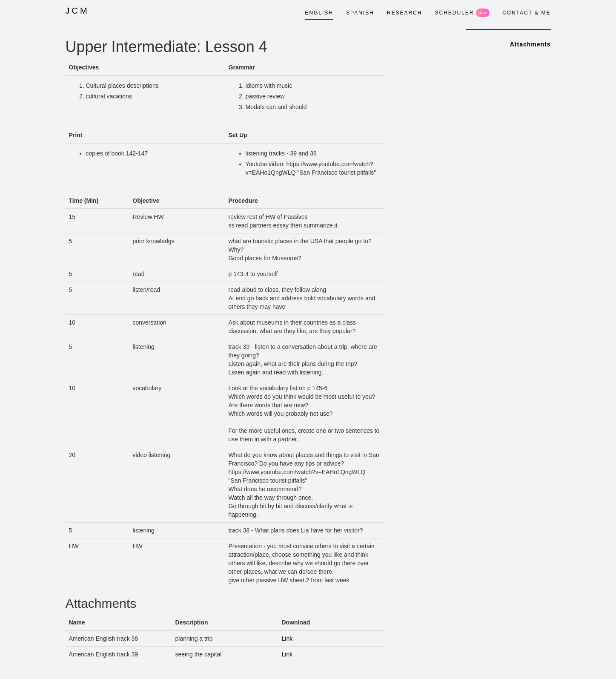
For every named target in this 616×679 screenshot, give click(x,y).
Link (287, 639)
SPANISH (360, 13)
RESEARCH (405, 13)
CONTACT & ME (527, 13)
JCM (77, 11)
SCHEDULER (462, 13)
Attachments (530, 44)
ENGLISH (319, 13)
